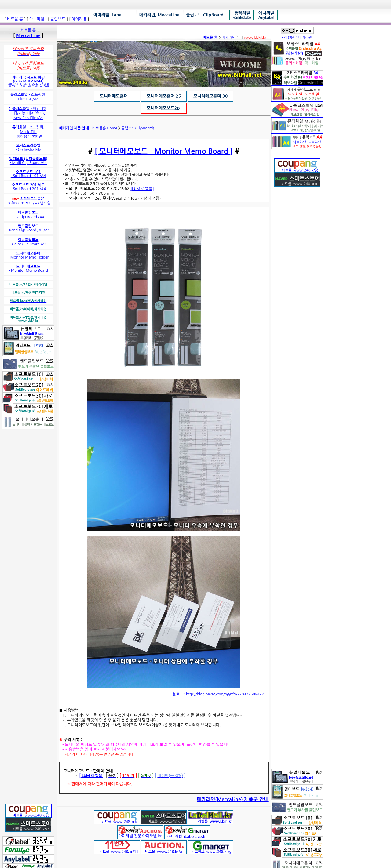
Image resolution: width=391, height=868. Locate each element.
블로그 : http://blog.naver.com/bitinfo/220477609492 (218, 694)
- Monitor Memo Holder (28, 255)
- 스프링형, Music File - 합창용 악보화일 (28, 132)
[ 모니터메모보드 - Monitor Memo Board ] (164, 151)
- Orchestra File (28, 148)
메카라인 (229, 38)
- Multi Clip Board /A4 (28, 161)
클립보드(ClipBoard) (138, 128)
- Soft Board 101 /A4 (28, 174)
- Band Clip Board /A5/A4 (28, 228)
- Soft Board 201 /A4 (28, 187)
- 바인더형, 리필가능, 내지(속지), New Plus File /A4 (28, 113)
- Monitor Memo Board (28, 269)
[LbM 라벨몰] (142, 189)
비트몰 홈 (28, 30)
